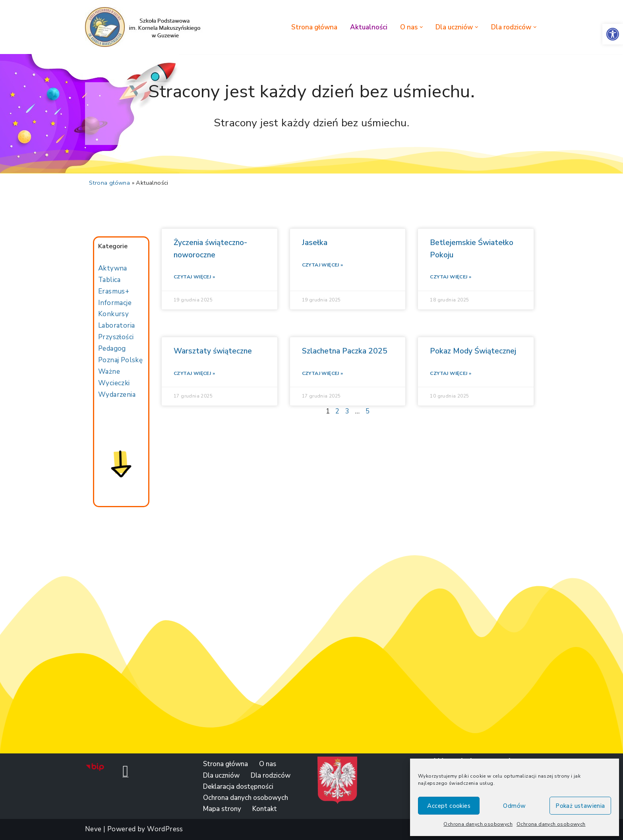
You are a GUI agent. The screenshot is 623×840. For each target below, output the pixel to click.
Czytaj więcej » (194, 277)
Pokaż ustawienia (580, 806)
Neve (93, 829)
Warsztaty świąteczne (213, 351)
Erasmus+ (114, 291)
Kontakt (265, 809)
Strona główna (314, 27)
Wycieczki (114, 383)
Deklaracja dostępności (238, 787)
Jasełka (315, 243)
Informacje (115, 303)
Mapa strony (222, 809)
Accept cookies (449, 806)
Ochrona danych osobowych (478, 824)
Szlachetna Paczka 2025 (345, 351)
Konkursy (113, 314)
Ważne (109, 372)
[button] (613, 34)
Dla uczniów (221, 775)
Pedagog (112, 349)
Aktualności (369, 27)
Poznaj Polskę (120, 360)
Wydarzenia (117, 395)
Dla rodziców (271, 775)
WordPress (165, 829)
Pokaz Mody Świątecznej (473, 351)
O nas (268, 764)
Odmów (514, 806)
